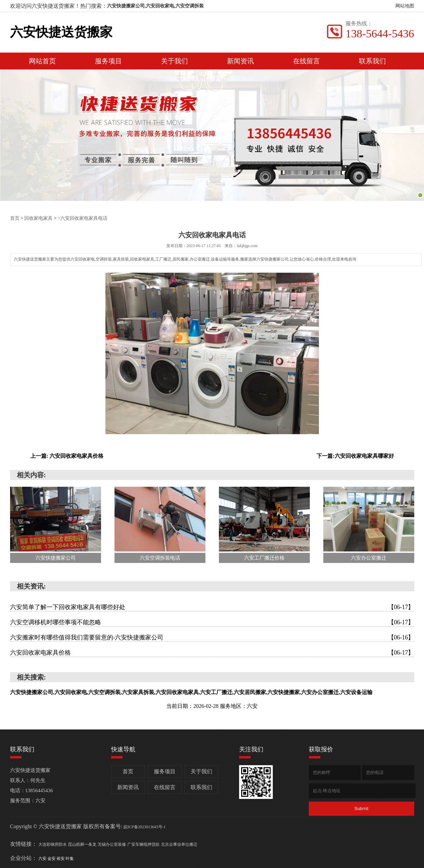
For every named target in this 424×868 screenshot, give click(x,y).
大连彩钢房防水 (53, 844)
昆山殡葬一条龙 (82, 844)
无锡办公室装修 (112, 844)
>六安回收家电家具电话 (83, 218)
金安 (52, 859)
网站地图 (405, 6)
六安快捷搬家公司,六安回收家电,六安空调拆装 (155, 6)
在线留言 (306, 61)
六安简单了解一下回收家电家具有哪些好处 (212, 607)
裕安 (61, 859)
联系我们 (372, 61)
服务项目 (108, 61)
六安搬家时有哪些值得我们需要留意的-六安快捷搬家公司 (212, 637)
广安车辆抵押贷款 (143, 844)
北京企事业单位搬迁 (179, 844)
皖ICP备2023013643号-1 (145, 827)
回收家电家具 (38, 218)
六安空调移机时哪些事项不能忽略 (212, 622)
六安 (43, 859)
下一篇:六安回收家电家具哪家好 (355, 456)
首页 (15, 218)
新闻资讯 (240, 61)
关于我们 (174, 61)
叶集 (70, 859)
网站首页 (42, 61)
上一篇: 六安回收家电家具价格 (67, 456)
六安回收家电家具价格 (212, 653)
